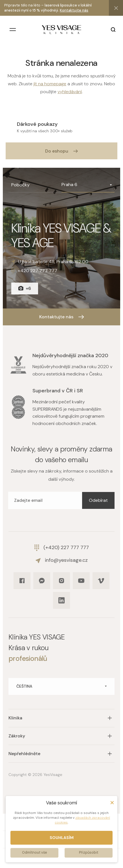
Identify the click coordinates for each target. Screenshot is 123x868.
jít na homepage (50, 84)
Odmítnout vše (35, 853)
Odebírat (98, 500)
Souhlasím (62, 838)
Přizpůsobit (89, 853)
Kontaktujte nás (74, 10)
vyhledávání (70, 92)
